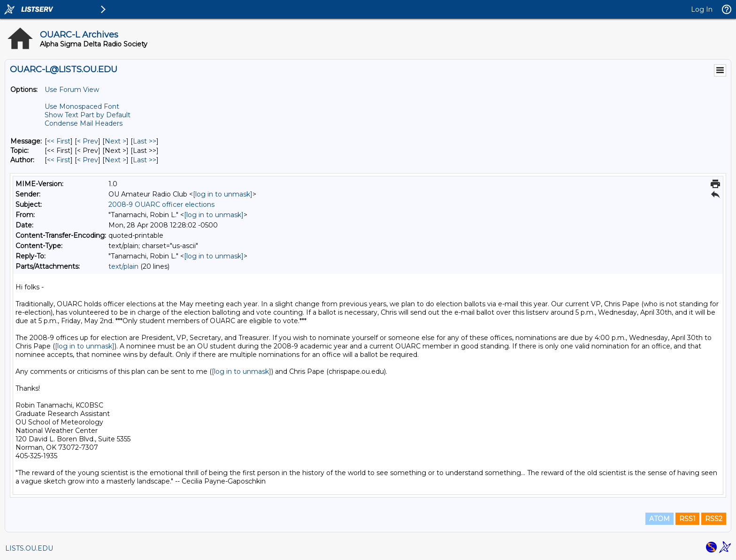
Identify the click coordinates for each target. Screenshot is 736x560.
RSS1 (687, 519)
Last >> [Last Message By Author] (145, 160)
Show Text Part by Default (88, 115)
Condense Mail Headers (84, 123)
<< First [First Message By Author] (59, 160)
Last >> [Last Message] (145, 141)
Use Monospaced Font (82, 106)
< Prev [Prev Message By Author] (88, 160)
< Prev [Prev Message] (88, 141)
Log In (702, 9)
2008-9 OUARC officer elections (161, 204)
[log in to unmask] (223, 194)
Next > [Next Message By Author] (115, 160)
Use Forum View (72, 90)
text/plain (123, 266)
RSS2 (714, 519)
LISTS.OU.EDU (29, 548)
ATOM (659, 519)
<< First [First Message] (59, 141)
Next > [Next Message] (115, 141)
